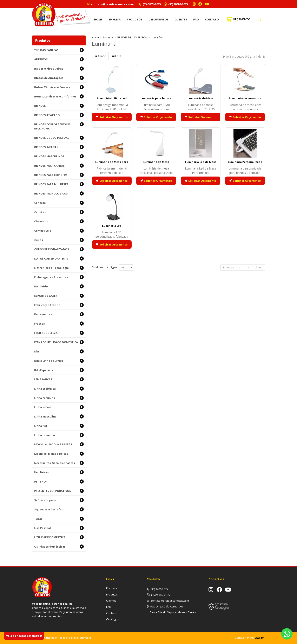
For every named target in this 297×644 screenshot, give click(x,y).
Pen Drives (59, 472)
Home (98, 19)
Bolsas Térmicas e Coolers (59, 87)
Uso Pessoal (59, 528)
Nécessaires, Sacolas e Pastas (59, 463)
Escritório (59, 286)
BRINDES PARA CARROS (59, 166)
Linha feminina (59, 398)
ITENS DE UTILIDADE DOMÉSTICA (59, 342)
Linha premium (59, 435)
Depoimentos (159, 19)
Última (258, 267)
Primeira (228, 267)
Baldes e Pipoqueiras (59, 69)
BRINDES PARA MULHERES (59, 184)
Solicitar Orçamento (112, 117)
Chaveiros (59, 221)
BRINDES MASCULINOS (59, 156)
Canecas (59, 203)
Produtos (135, 19)
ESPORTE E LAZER (59, 296)
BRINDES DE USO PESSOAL (59, 138)
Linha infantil (59, 407)
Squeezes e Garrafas (59, 509)
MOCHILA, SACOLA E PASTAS (59, 444)
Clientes (181, 19)
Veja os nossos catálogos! (24, 636)
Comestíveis (59, 231)
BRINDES (59, 106)
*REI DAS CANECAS (59, 50)
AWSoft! (260, 638)
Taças (59, 519)
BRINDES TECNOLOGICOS (59, 193)
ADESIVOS (59, 59)
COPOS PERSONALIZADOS (59, 249)
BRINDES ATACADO (59, 115)
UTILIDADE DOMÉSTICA (59, 537)
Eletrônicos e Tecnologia (59, 268)
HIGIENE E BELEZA (59, 333)
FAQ (196, 19)
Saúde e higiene (59, 500)
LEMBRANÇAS (59, 379)
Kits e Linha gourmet (59, 361)
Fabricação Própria (59, 305)
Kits (59, 351)
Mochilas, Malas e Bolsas (59, 454)
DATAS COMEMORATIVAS (59, 259)
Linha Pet (59, 426)
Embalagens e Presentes (59, 277)
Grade (100, 56)
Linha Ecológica (59, 389)
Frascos (59, 324)
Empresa (115, 19)
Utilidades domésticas (59, 547)
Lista (116, 56)
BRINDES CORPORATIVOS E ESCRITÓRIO (59, 126)
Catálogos (113, 619)
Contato (212, 19)
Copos (59, 240)
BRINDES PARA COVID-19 (59, 175)
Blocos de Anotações (59, 78)
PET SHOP (59, 482)
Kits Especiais (59, 370)
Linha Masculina (59, 416)
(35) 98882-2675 (178, 4)
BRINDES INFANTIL (59, 147)
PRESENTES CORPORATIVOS (59, 491)
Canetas (59, 212)
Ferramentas (59, 314)
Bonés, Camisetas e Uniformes (59, 96)
